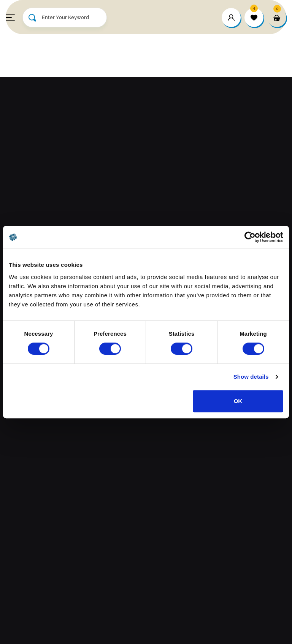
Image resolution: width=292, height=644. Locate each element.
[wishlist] (254, 18)
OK (238, 401)
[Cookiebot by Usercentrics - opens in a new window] (250, 237)
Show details (251, 377)
